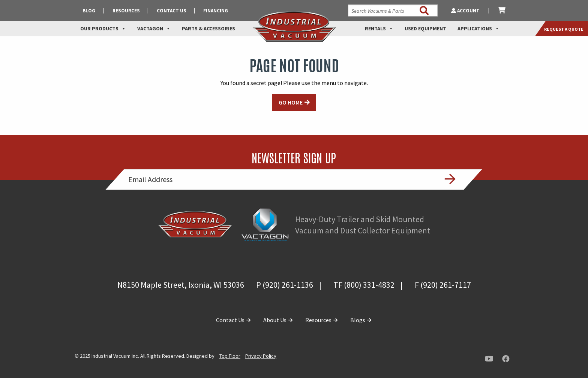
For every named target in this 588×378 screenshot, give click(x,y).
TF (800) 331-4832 (364, 285)
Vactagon (154, 28)
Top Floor (230, 356)
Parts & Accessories (208, 28)
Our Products (103, 28)
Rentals (379, 28)
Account (466, 11)
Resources (126, 11)
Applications (478, 28)
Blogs (361, 320)
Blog (89, 11)
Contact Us (172, 11)
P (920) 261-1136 (285, 285)
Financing (216, 11)
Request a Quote (564, 29)
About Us (278, 320)
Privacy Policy (261, 356)
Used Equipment (425, 28)
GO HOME (291, 102)
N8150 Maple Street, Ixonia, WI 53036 (181, 285)
